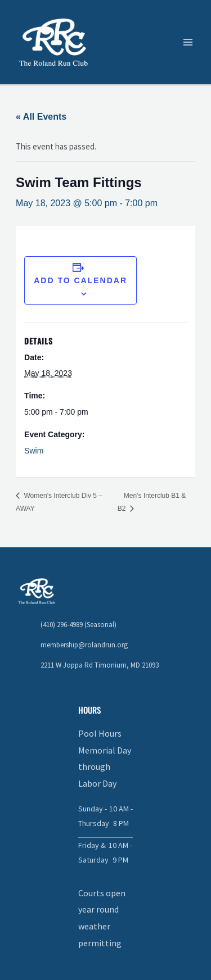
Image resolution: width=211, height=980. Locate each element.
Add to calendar (80, 280)
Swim (34, 451)
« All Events (41, 117)
